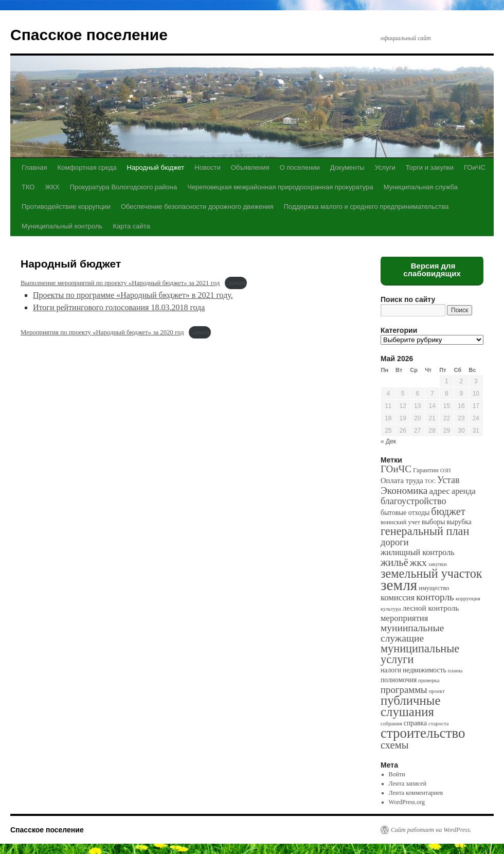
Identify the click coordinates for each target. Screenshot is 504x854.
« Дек (388, 441)
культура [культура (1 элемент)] (391, 609)
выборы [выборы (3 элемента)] (433, 522)
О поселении (300, 167)
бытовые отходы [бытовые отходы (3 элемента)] (405, 513)
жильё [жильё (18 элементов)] (394, 562)
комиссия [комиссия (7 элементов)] (398, 598)
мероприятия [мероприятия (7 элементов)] (404, 618)
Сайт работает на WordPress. (431, 830)
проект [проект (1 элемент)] (437, 691)
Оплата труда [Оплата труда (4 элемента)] (402, 481)
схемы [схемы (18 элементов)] (394, 745)
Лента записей (408, 784)
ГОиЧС (475, 167)
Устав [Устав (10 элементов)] (448, 480)
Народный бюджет (156, 167)
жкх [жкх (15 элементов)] (418, 562)
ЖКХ (52, 187)
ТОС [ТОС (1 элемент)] (430, 481)
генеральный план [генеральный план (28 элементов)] (425, 531)
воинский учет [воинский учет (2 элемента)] (400, 522)
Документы (347, 167)
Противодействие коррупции (66, 207)
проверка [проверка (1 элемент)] (429, 680)
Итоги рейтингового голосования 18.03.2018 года (119, 307)
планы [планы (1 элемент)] (455, 671)
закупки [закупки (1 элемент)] (438, 564)
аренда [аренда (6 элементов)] (464, 491)
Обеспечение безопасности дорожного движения (197, 207)
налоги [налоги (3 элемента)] (391, 670)
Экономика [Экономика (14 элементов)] (404, 491)
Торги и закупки (430, 167)
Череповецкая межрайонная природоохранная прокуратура (280, 187)
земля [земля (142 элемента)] (399, 585)
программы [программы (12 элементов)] (404, 690)
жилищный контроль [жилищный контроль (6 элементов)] (418, 552)
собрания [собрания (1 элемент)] (391, 724)
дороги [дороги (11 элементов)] (395, 542)
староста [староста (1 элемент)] (438, 724)
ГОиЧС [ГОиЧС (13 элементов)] (396, 469)
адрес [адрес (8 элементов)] (439, 491)
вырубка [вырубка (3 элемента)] (459, 522)
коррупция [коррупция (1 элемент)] (468, 599)
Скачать (236, 283)
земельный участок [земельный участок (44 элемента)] (431, 573)
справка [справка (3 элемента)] (415, 723)
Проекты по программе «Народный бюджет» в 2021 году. (133, 295)
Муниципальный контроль (62, 226)
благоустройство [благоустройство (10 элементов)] (413, 501)
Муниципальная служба (421, 187)
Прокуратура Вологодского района (123, 187)
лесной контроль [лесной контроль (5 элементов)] (431, 608)
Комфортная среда (87, 167)
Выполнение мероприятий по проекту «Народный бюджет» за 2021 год (120, 283)
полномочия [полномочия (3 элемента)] (399, 680)
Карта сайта (131, 226)
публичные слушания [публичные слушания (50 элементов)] (410, 706)
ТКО (28, 187)
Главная (34, 167)
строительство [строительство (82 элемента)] (423, 733)
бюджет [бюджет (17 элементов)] (448, 511)
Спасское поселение (89, 35)
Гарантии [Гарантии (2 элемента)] (426, 470)
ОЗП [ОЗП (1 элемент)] (446, 470)
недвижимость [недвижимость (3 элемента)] (425, 670)
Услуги (385, 167)
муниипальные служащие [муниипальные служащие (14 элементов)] (412, 633)
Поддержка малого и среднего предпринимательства (366, 207)
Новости (207, 167)
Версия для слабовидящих (432, 270)
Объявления (250, 167)
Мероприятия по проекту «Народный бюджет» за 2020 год (102, 332)
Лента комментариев (416, 793)
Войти (397, 774)
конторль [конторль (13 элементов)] (435, 597)
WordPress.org (407, 802)
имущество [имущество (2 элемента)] (434, 588)
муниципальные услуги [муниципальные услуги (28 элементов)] (420, 654)
